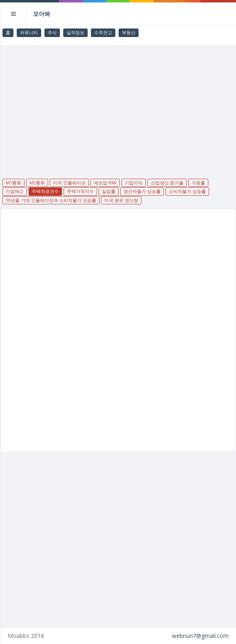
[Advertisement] (118, 107)
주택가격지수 (80, 191)
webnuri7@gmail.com (200, 636)
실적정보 (75, 32)
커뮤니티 (29, 32)
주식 (52, 32)
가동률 (198, 183)
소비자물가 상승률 (187, 191)
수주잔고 (103, 32)
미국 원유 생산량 (121, 200)
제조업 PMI (105, 183)
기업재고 (15, 191)
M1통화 (13, 183)
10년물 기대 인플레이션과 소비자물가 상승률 (51, 200)
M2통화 (37, 183)
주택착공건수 (45, 191)
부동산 (129, 32)
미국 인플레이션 (69, 183)
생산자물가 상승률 (142, 191)
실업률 (109, 191)
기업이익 (134, 183)
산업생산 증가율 (167, 183)
